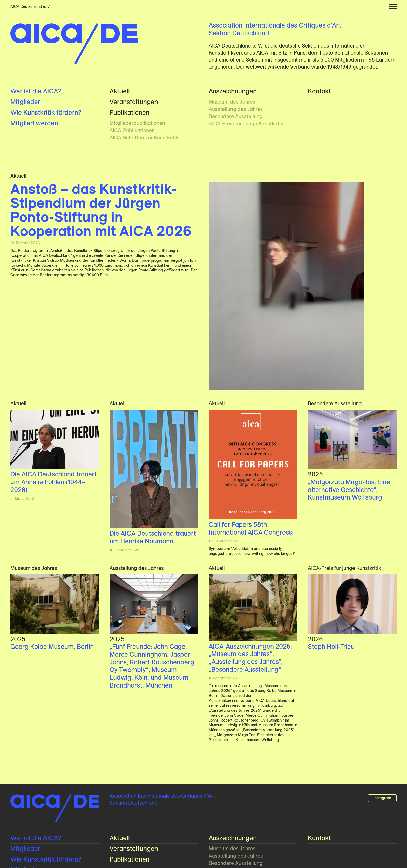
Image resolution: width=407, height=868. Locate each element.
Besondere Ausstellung (236, 116)
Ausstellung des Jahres (236, 109)
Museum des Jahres (232, 102)
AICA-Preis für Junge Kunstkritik (246, 124)
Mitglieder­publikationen (137, 123)
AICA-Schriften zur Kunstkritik (144, 138)
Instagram (382, 798)
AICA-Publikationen (132, 130)
